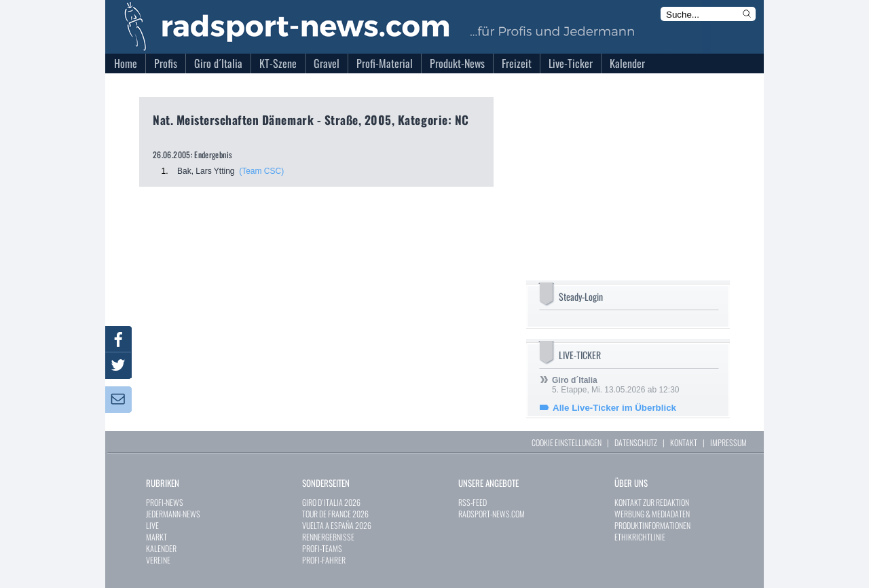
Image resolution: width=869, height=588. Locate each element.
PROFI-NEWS (165, 502)
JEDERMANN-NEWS (173, 514)
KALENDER (161, 548)
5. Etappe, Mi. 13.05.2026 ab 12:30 (615, 385)
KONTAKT (684, 442)
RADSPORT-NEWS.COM (492, 514)
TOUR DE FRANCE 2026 (335, 514)
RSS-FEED (473, 502)
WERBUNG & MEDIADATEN (652, 514)
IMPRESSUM (728, 442)
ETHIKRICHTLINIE (640, 537)
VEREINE (158, 560)
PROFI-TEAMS (322, 548)
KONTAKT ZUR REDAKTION (652, 502)
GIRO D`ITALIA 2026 (331, 502)
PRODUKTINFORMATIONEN (652, 525)
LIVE (152, 525)
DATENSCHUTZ (636, 442)
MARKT (156, 537)
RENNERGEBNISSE (328, 537)
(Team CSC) (261, 171)
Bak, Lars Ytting (206, 171)
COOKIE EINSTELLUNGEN (567, 442)
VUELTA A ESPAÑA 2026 (337, 525)
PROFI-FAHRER (324, 560)
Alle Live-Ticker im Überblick (614, 408)
